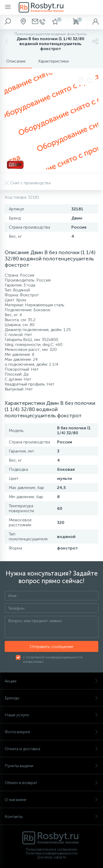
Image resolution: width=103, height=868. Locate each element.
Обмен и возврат (52, 783)
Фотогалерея (52, 732)
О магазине (52, 800)
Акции (52, 681)
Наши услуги (52, 715)
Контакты (52, 817)
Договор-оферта (52, 857)
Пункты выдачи (52, 766)
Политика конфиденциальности (52, 853)
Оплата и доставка (52, 749)
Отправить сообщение (52, 647)
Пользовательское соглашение (52, 849)
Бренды (52, 698)
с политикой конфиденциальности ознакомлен (53, 659)
